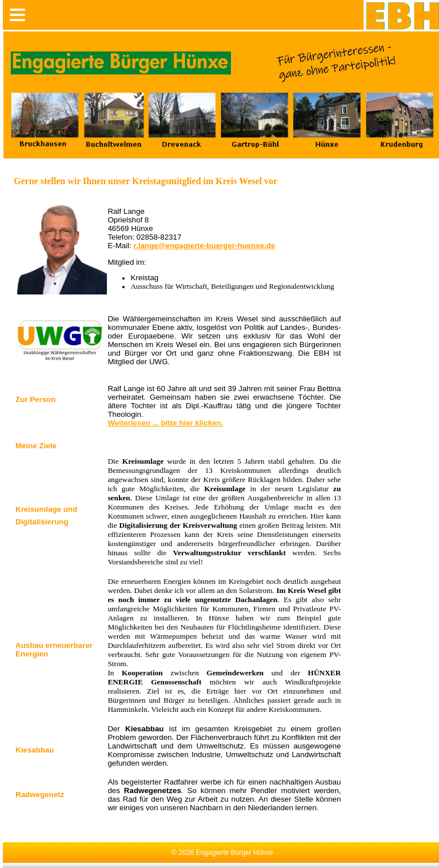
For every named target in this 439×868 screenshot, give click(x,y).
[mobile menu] (17, 15)
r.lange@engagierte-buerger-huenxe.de (205, 246)
